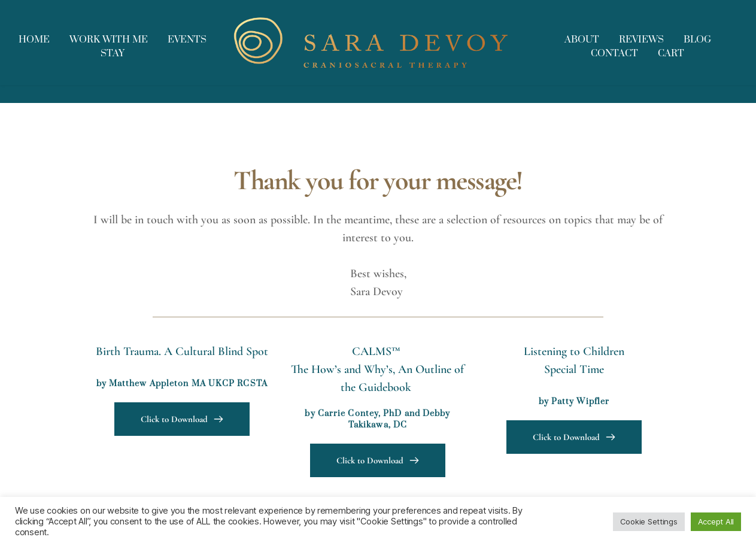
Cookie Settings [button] (649, 521)
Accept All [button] (716, 521)
